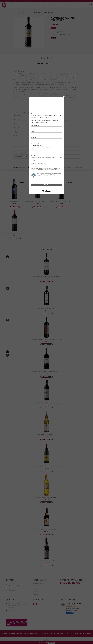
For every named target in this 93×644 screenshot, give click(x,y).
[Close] (64, 97)
